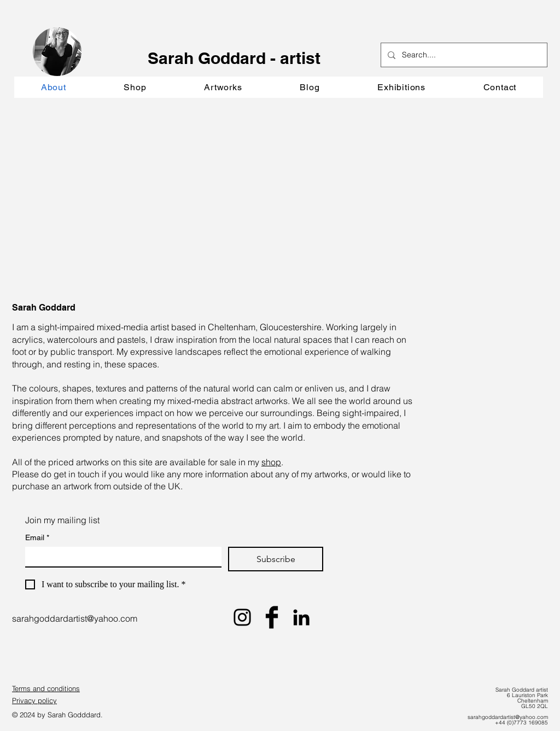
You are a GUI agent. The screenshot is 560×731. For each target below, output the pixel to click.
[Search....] (463, 55)
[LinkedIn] (301, 617)
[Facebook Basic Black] (272, 617)
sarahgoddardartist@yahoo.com (75, 618)
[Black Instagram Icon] (242, 617)
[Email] (120, 557)
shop (271, 462)
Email (37, 538)
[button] (223, 87)
